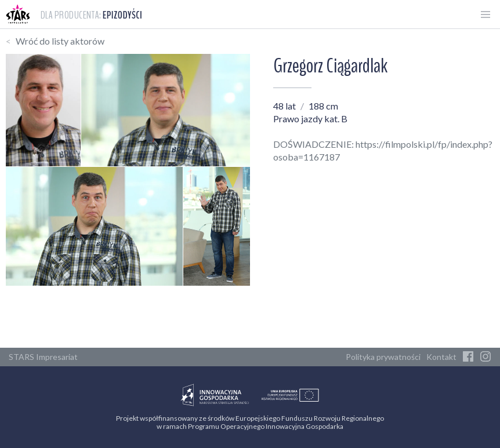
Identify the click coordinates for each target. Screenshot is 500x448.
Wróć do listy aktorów (60, 41)
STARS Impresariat (43, 357)
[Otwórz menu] (485, 14)
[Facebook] (468, 357)
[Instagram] (485, 357)
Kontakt (441, 357)
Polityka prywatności (383, 357)
